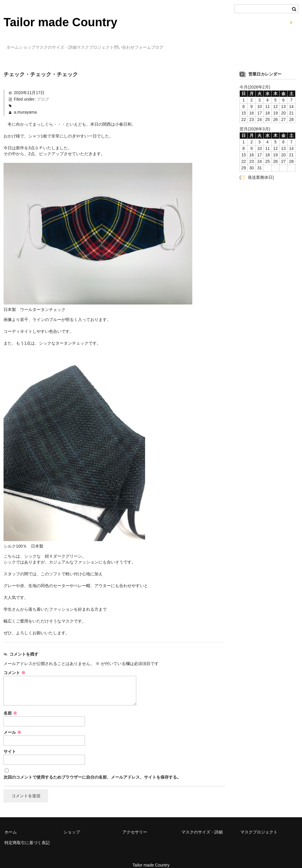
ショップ (42, 45)
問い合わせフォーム (184, 45)
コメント (14, 664)
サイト (10, 743)
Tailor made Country (60, 22)
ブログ (221, 45)
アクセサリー (135, 824)
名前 (10, 705)
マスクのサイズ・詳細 (83, 45)
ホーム (16, 45)
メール (12, 724)
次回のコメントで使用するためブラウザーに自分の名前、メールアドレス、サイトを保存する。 (92, 769)
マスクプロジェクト (135, 45)
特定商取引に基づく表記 (27, 835)
